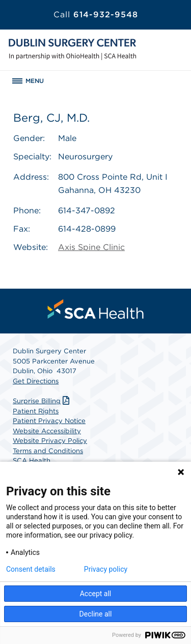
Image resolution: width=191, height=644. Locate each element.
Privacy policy (106, 569)
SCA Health (32, 460)
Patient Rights (36, 411)
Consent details (31, 569)
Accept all (96, 594)
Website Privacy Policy (50, 441)
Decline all (96, 614)
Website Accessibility (47, 431)
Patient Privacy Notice (49, 421)
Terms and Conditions (48, 451)
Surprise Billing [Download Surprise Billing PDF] (42, 401)
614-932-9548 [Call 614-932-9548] (96, 15)
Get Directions (36, 381)
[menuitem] (96, 309)
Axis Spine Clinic (91, 247)
